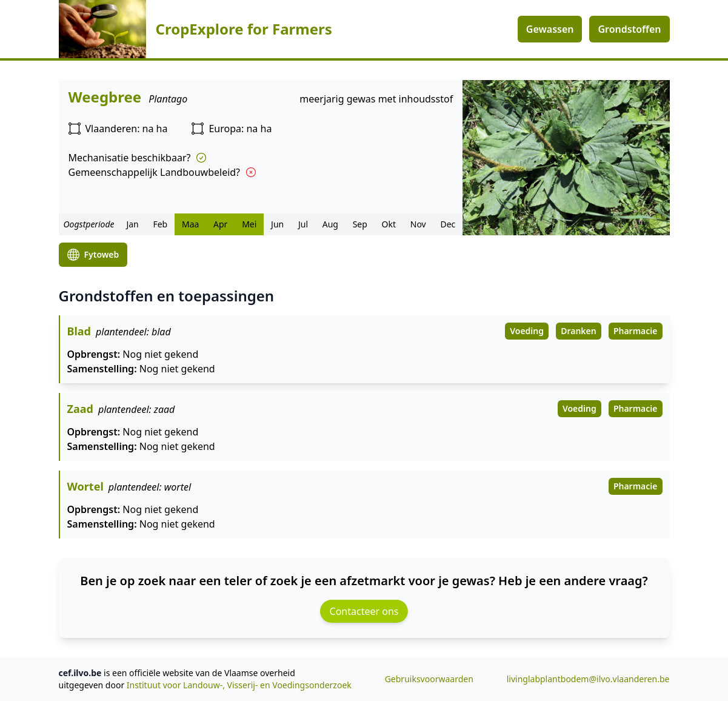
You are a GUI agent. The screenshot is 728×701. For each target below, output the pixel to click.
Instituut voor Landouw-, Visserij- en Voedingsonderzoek (239, 685)
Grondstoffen (629, 29)
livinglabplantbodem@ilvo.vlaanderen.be (588, 679)
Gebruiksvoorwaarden (429, 679)
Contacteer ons (364, 611)
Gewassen (550, 29)
